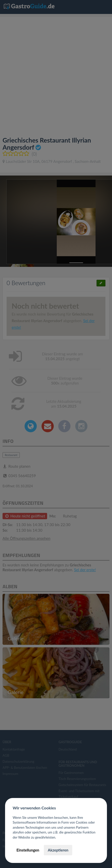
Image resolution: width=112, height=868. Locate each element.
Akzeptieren (58, 850)
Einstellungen (28, 850)
